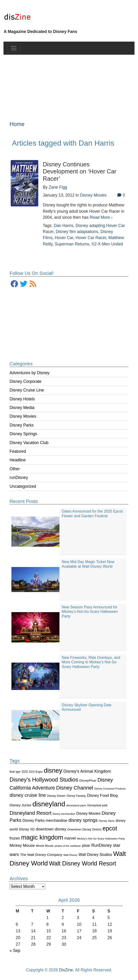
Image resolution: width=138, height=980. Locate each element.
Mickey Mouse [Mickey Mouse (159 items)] (22, 845)
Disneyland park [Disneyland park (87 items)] (97, 805)
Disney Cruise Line (27, 390)
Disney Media (22, 408)
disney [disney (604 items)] (53, 770)
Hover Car (64, 238)
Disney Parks (22, 425)
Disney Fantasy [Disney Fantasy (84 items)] (76, 796)
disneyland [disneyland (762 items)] (49, 804)
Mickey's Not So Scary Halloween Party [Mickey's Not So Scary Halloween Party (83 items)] (101, 838)
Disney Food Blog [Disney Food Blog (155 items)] (102, 795)
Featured (18, 451)
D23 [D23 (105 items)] (25, 772)
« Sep (15, 951)
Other (15, 469)
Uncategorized (23, 486)
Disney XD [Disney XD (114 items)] (27, 829)
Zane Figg (58, 187)
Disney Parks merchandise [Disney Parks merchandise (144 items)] (45, 820)
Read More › (101, 217)
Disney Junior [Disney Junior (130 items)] (20, 805)
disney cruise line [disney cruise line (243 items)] (28, 795)
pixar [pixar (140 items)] (86, 845)
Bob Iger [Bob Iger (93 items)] (15, 772)
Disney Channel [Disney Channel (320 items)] (75, 788)
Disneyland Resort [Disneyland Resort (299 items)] (31, 813)
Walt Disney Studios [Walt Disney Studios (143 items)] (95, 854)
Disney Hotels (22, 399)
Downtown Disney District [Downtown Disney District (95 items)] (84, 829)
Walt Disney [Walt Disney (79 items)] (70, 855)
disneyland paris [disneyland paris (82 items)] (76, 805)
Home (17, 124)
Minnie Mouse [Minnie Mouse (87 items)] (45, 846)
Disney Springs (23, 434)
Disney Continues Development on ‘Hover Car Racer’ (80, 171)
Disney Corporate (26, 381)
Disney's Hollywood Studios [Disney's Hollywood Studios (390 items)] (44, 780)
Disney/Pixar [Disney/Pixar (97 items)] (88, 781)
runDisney (19, 477)
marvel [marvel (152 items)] (70, 838)
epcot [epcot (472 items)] (110, 828)
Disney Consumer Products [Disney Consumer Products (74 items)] (110, 789)
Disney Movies (23, 416)
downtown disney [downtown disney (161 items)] (51, 829)
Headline (18, 460)
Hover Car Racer (91, 238)
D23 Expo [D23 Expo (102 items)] (36, 772)
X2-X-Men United (107, 244)
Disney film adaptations (77, 232)
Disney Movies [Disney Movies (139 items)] (88, 813)
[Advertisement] (69, 84)
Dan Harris (63, 226)
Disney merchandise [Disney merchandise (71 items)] (64, 814)
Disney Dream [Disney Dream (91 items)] (56, 796)
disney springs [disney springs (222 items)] (83, 820)
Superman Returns (72, 244)
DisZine (66, 970)
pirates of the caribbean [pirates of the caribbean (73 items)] (68, 846)
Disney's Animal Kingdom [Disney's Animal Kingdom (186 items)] (87, 771)
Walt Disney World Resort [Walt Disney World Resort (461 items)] (83, 863)
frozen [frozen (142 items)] (15, 838)
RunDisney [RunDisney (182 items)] (102, 845)
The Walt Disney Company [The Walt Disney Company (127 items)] (41, 855)
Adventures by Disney (29, 373)
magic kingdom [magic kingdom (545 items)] (42, 837)
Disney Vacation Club (29, 443)
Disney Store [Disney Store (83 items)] (107, 821)
